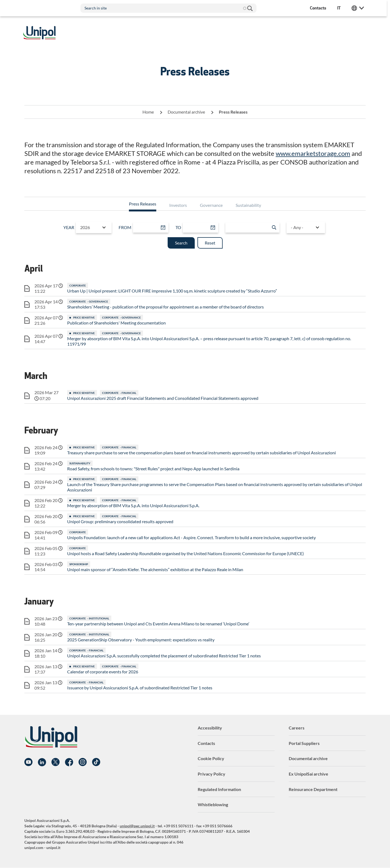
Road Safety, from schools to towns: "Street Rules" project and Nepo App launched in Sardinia (153, 469)
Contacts (206, 743)
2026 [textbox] (85, 227)
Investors (178, 205)
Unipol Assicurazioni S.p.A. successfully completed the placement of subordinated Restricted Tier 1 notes (164, 656)
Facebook (69, 762)
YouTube (28, 762)
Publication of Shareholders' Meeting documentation (116, 323)
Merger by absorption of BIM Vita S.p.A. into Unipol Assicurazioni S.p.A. (133, 505)
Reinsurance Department (313, 789)
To (178, 227)
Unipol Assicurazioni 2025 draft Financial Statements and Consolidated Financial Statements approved (163, 398)
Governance (211, 205)
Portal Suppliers (304, 743)
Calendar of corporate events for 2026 (103, 672)
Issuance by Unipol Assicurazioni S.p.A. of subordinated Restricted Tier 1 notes (140, 688)
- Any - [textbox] (297, 227)
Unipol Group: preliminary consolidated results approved (120, 521)
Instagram (83, 762)
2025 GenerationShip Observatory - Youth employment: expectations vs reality (141, 640)
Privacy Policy (212, 774)
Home (148, 112)
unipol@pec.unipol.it (137, 826)
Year (69, 227)
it (341, 8)
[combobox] (94, 227)
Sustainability (248, 205)
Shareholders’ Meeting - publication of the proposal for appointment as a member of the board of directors (165, 307)
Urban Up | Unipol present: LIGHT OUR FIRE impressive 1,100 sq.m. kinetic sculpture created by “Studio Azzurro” (172, 291)
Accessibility (210, 728)
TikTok (96, 762)
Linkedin (42, 762)
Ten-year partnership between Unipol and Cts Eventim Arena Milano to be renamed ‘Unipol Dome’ (158, 624)
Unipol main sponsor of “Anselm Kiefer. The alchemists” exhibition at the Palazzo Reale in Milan (155, 569)
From (125, 227)
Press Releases (143, 204)
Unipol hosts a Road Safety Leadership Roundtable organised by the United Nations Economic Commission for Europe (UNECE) (186, 553)
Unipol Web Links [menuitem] (359, 8)
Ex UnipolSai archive (308, 774)
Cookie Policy (211, 758)
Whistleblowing (213, 804)
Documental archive (186, 112)
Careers (297, 728)
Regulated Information (219, 789)
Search (251, 8)
